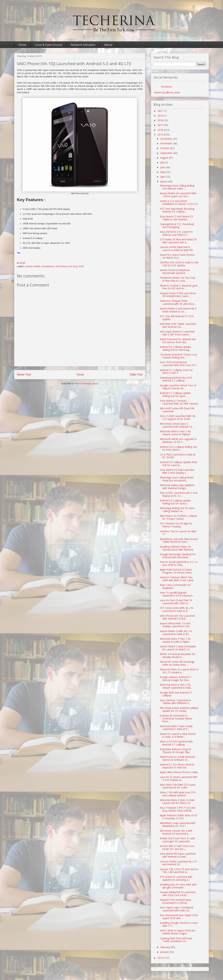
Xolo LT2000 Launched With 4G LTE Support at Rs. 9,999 (178, 417)
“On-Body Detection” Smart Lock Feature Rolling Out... (178, 356)
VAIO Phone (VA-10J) (66, 266)
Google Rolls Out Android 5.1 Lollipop (176, 694)
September (167, 153)
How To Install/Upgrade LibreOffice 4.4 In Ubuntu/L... (177, 594)
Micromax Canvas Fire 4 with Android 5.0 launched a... (176, 832)
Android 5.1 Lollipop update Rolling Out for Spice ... (175, 394)
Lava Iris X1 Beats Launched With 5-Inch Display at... (179, 778)
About (108, 45)
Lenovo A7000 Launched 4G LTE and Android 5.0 (178, 863)
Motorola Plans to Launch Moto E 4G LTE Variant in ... (179, 671)
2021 (161, 111)
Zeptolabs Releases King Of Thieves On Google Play (175, 751)
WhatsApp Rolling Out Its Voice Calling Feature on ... (177, 510)
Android (29, 266)
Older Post (136, 375)
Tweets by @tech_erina (167, 92)
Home (22, 45)
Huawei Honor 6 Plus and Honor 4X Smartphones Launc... (178, 295)
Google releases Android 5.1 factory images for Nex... (176, 679)
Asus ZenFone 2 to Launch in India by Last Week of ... (176, 233)
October (165, 148)
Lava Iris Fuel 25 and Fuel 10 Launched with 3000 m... (176, 602)
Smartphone (48, 266)
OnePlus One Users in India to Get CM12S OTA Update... (179, 264)
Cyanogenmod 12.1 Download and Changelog (177, 226)
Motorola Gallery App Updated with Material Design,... (177, 487)
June (163, 167)
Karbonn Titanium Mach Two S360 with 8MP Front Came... (177, 579)
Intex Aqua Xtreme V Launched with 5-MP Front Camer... (177, 333)
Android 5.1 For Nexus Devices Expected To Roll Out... (177, 766)
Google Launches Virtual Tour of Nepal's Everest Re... (178, 387)
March (164, 182)
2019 (161, 116)
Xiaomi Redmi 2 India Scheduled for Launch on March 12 (178, 648)
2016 (161, 130)
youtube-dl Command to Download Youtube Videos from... (176, 718)
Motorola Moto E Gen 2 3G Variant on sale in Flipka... (175, 640)
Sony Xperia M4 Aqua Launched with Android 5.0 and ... (178, 855)
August (165, 158)
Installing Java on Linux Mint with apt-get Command (178, 886)
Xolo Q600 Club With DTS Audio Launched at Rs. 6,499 (178, 786)
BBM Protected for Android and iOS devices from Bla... (178, 341)
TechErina (166, 87)
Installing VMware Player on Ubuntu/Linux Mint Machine (177, 548)
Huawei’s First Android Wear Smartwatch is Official (176, 901)
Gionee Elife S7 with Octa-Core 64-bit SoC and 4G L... (177, 847)
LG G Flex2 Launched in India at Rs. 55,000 (178, 456)
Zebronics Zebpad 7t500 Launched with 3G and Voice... (178, 302)
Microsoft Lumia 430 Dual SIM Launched (177, 410)
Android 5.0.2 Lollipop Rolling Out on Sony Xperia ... (178, 448)
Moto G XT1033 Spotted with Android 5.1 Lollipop (176, 743)
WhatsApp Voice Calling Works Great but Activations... (177, 479)
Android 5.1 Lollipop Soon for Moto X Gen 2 (176, 371)
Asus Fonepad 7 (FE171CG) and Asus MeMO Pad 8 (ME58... (178, 809)
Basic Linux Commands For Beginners (175, 586)
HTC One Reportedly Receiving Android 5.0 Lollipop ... (177, 210)
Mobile (37, 266)
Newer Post (24, 375)
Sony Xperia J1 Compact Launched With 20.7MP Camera (179, 402)
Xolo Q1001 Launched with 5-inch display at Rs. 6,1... (179, 494)
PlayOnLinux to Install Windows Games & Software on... (177, 758)
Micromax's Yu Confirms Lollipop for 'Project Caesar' (178, 517)
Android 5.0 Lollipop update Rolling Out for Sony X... (175, 502)
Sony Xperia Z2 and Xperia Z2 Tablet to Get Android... (176, 218)
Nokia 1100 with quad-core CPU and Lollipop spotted (178, 794)
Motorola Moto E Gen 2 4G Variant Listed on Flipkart (175, 433)
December (167, 139)
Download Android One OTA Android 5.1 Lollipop (176, 379)
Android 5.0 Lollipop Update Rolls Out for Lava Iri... (178, 464)
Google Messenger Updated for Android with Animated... (178, 556)
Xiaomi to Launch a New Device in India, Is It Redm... (178, 735)
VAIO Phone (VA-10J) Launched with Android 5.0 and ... (177, 617)
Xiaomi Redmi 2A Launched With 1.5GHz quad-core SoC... (178, 195)
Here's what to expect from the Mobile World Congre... (177, 932)
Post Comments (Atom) (87, 384)
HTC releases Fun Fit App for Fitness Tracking (176, 525)
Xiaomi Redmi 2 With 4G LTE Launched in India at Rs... (176, 633)
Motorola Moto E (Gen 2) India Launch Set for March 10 (177, 801)
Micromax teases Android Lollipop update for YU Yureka (179, 709)
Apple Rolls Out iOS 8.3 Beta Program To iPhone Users (176, 571)
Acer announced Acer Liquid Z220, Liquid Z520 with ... (179, 917)
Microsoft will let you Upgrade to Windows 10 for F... (178, 440)
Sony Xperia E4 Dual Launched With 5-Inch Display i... (177, 471)
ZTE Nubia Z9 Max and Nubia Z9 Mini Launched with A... (178, 241)
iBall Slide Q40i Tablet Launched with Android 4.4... (178, 325)
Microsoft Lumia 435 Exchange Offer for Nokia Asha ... (177, 663)
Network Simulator (83, 45)
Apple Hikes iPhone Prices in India (179, 772)
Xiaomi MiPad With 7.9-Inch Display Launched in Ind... (175, 625)
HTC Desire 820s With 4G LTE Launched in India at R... (177, 609)
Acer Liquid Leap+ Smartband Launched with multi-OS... (176, 909)
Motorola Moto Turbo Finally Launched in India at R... (176, 728)
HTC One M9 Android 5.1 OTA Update (177, 318)
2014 (161, 958)
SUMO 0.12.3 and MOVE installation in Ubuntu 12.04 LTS (179, 203)
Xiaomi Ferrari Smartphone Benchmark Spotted (175, 272)
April (163, 177)
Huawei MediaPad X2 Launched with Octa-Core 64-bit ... (178, 894)
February (166, 947)
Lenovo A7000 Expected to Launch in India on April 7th (176, 249)
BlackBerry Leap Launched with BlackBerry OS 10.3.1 (178, 824)
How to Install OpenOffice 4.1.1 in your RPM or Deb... (179, 563)
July (163, 162)
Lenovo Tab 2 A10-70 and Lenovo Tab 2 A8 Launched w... (179, 871)
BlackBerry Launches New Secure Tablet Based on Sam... (179, 540)
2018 (161, 120)
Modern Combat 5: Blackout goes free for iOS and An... (179, 287)
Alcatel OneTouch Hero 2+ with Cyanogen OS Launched (177, 840)
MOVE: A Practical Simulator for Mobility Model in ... (178, 656)
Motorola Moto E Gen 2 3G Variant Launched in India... (176, 686)
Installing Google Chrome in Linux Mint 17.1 (179, 924)
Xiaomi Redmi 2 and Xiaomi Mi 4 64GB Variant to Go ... (178, 310)
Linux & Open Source (49, 45)
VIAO (81, 266)
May (163, 172)
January (165, 952)
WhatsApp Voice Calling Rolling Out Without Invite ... (177, 187)
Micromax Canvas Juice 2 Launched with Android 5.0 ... (177, 425)
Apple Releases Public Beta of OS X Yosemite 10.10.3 (179, 817)
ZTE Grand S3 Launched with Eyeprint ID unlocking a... (176, 878)
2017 (161, 125)
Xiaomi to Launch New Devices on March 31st (177, 256)
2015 (161, 135)
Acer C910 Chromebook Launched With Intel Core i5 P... (178, 364)
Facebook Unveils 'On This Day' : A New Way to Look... (178, 279)
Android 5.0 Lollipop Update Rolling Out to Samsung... (175, 348)
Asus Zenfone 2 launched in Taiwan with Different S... (175, 702)
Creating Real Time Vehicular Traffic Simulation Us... (176, 940)
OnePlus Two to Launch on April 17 (178, 533)
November (167, 143)
